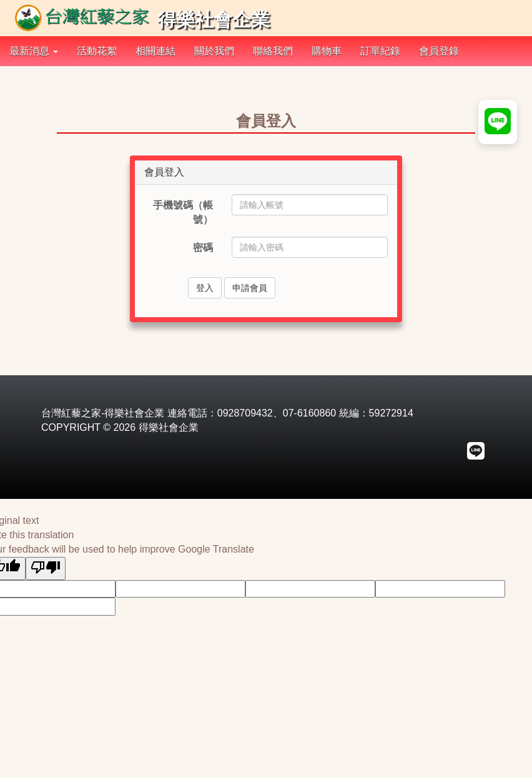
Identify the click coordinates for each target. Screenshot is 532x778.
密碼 (203, 248)
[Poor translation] (46, 569)
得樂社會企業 (140, 19)
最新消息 (34, 51)
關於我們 (214, 51)
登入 (205, 288)
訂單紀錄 (380, 51)
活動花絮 (97, 51)
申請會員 (250, 288)
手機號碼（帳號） (183, 212)
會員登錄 (439, 51)
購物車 (327, 51)
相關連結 (155, 51)
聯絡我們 (273, 51)
